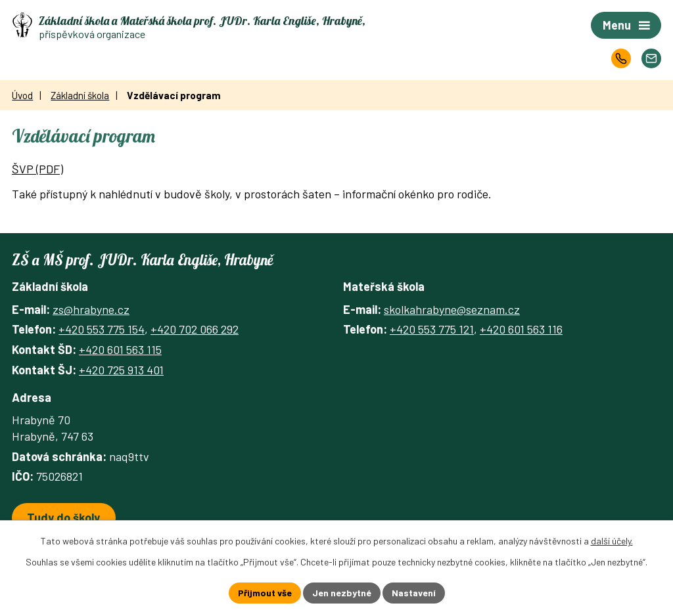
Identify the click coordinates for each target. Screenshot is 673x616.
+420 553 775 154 (102, 329)
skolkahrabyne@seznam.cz (452, 309)
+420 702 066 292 (195, 329)
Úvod (22, 95)
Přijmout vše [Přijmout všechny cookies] (265, 593)
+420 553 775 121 (432, 329)
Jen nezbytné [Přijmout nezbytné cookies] (342, 593)
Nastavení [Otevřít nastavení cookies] (414, 593)
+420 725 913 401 (121, 370)
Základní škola (80, 95)
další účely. (612, 541)
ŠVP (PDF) (37, 169)
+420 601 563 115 (120, 349)
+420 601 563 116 (521, 329)
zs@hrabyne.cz (91, 309)
